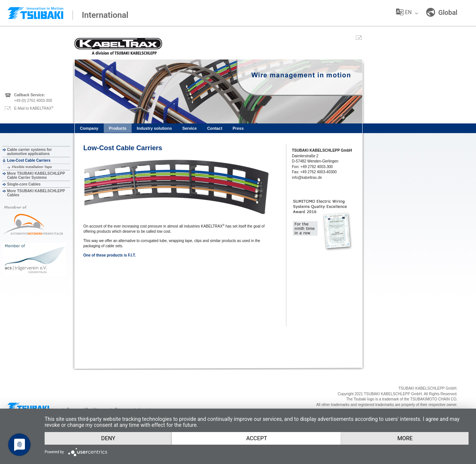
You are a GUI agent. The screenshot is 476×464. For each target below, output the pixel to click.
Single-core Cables (24, 184)
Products (118, 128)
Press (238, 128)
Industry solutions (154, 128)
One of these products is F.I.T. (110, 255)
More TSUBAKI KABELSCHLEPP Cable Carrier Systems (36, 175)
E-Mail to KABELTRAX (34, 108)
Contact (215, 128)
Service (189, 128)
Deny (108, 438)
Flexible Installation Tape (32, 167)
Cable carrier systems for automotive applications (29, 152)
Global (442, 12)
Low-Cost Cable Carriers (29, 160)
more (405, 438)
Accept (257, 438)
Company (89, 128)
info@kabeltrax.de (307, 178)
